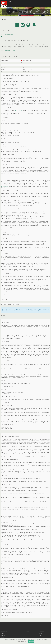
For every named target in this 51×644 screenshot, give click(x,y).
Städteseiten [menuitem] (4, 631)
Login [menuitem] (14, 629)
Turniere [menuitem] (25, 5)
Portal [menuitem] (16, 5)
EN (12, 1)
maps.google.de (19, 110)
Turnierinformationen (8, 35)
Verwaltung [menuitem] (35, 5)
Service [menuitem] (40, 626)
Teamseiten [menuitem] (3, 633)
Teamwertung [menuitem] (4, 629)
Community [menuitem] (46, 5)
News (4, 37)
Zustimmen (31, 642)
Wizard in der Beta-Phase (8, 51)
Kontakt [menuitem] (40, 635)
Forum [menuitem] (27, 631)
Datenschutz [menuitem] (41, 631)
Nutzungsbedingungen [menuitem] (43, 629)
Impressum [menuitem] (41, 633)
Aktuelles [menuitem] (3, 635)
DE (9, 1)
